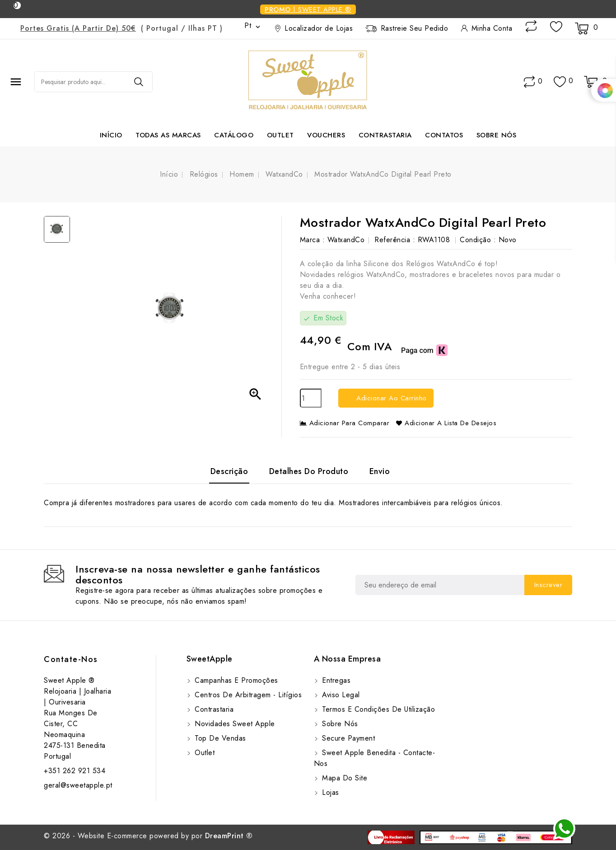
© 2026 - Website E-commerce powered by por (148, 836)
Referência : (395, 240)
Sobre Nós (497, 135)
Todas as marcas (168, 135)
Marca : (313, 240)
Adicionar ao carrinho (390, 398)
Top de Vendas (219, 738)
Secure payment (348, 738)
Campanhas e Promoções (235, 680)
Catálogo (234, 135)
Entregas (335, 680)
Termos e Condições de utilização (378, 709)
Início (111, 135)
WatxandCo (346, 240)
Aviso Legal (340, 695)
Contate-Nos (71, 659)
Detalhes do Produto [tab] (309, 471)
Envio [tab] (380, 471)
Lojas (329, 792)
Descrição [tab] (229, 471)
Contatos (444, 135)
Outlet (280, 135)
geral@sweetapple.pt (78, 785)
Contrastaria (385, 135)
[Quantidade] (311, 398)
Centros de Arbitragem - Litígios (247, 695)
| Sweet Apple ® (308, 9)
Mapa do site (344, 778)
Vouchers (326, 135)
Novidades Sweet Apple (234, 724)
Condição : (478, 240)
